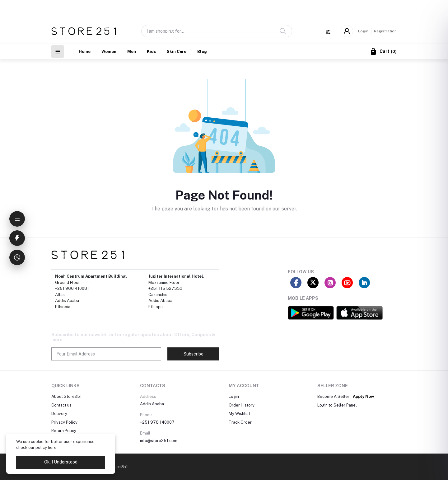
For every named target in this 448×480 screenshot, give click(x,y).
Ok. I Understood (61, 462)
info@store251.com (159, 441)
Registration (385, 31)
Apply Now (363, 396)
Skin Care (177, 52)
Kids (151, 52)
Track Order (240, 422)
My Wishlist (239, 414)
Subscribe (194, 354)
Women (109, 52)
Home (85, 52)
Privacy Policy (64, 422)
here (52, 447)
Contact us (61, 405)
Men (132, 52)
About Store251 (67, 396)
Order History (242, 405)
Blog (202, 52)
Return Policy (64, 431)
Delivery (59, 414)
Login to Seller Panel (337, 405)
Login (363, 31)
